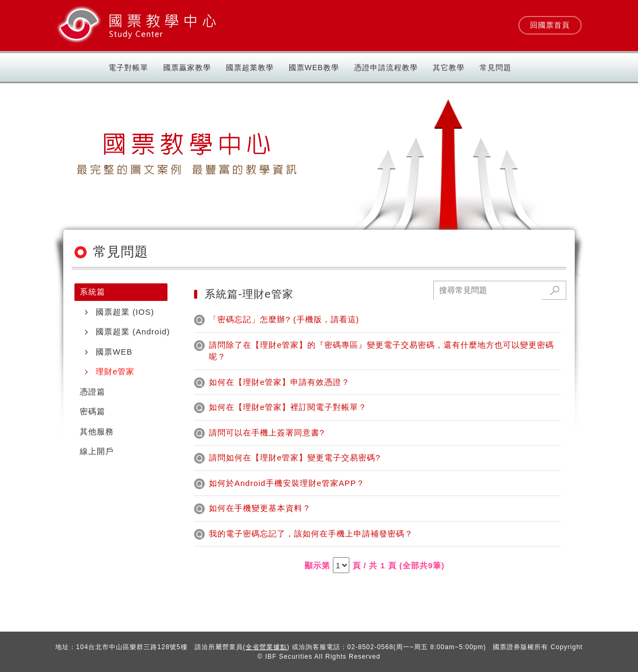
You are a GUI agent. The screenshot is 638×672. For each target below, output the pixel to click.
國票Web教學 (314, 68)
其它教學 (449, 68)
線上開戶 (97, 451)
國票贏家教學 (187, 68)
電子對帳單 (128, 68)
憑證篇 (93, 392)
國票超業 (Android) (133, 331)
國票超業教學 (250, 68)
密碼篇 (93, 411)
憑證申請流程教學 (386, 68)
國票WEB (114, 352)
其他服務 (97, 431)
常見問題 (496, 68)
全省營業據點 (266, 647)
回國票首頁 (550, 25)
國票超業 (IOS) (125, 312)
